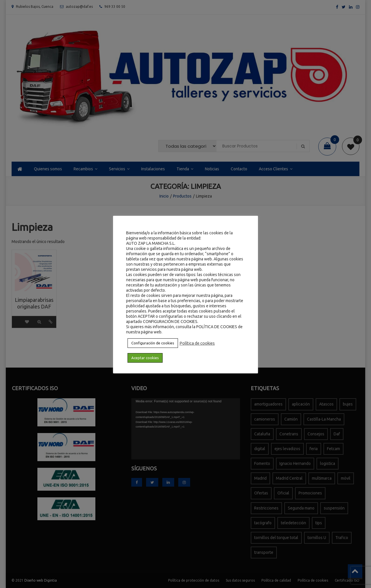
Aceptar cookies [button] (145, 358)
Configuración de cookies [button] (153, 343)
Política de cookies (197, 343)
